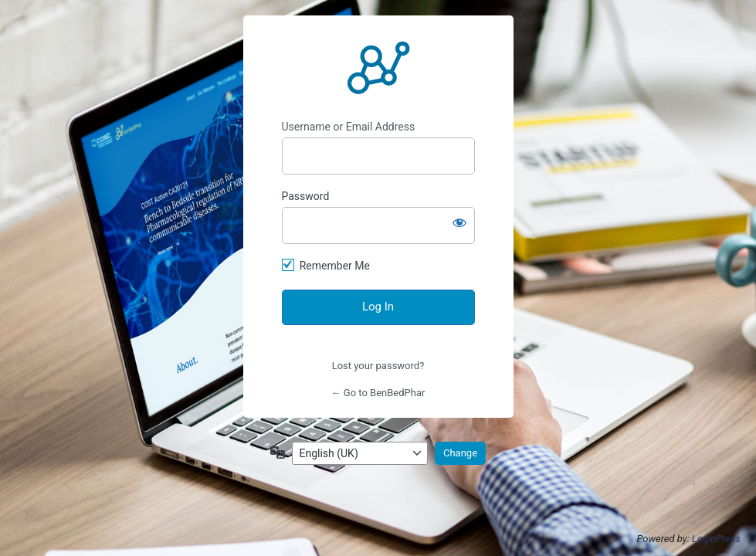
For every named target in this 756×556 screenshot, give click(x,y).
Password (306, 196)
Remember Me (335, 266)
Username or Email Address (349, 127)
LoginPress (716, 539)
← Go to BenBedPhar (378, 393)
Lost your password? (378, 366)
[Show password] (459, 222)
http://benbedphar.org (378, 68)
